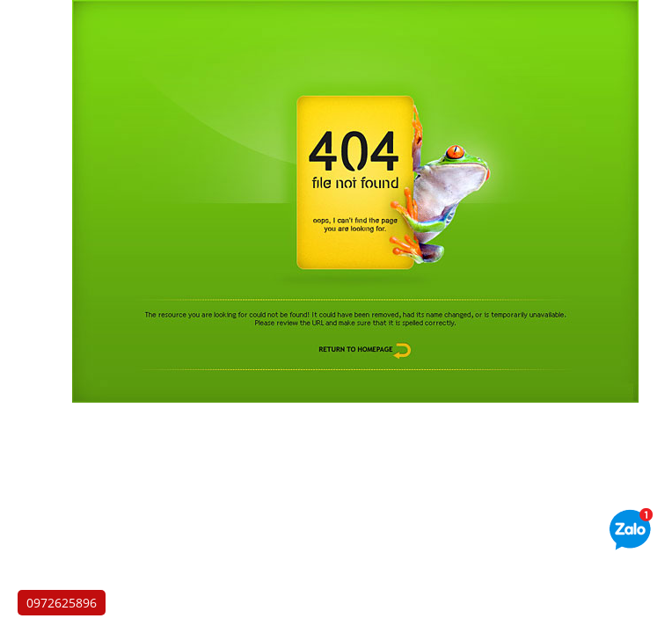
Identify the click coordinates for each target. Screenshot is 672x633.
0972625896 (62, 603)
